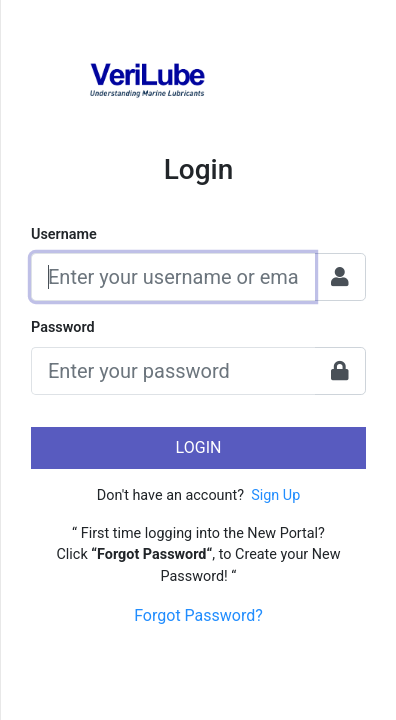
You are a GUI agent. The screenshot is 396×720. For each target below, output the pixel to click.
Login (199, 447)
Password (63, 327)
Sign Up (275, 495)
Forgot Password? (198, 615)
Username (64, 234)
